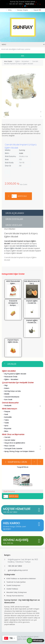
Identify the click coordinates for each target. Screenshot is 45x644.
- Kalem (6, 388)
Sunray (22, 150)
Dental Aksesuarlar (10, 403)
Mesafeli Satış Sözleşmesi (17, 592)
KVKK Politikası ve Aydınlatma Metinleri (21, 579)
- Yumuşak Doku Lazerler (22, 449)
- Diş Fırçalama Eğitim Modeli (14, 374)
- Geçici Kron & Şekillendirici (13, 443)
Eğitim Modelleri (9, 371)
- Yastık (5, 423)
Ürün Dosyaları (14, 219)
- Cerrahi (6, 437)
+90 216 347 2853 (10, 512)
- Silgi (5, 385)
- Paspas (6, 412)
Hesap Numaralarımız (15, 596)
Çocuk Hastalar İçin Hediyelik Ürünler (18, 383)
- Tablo (5, 420)
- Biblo (5, 431)
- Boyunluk (7, 429)
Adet (21, 153)
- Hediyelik (22, 406)
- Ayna (5, 426)
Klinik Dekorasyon (10, 409)
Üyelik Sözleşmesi (13, 585)
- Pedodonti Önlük (10, 377)
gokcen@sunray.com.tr (18, 570)
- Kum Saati (7, 400)
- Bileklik (6, 394)
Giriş (8, 10)
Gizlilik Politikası (12, 589)
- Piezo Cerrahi (22, 446)
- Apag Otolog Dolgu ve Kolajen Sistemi (18, 451)
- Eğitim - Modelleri (10, 379)
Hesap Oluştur (21, 10)
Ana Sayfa (8, 61)
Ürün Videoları (14, 225)
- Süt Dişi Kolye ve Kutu (11, 391)
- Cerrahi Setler (9, 440)
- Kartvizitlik (7, 417)
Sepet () (36, 10)
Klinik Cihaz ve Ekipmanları (13, 434)
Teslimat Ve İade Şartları (16, 582)
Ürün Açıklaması (15, 213)
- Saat (5, 414)
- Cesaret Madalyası (11, 397)
